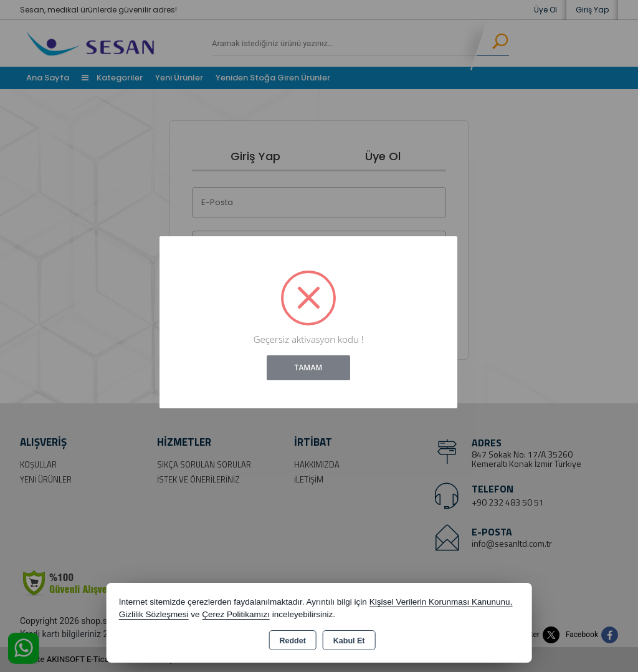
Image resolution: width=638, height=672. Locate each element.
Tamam (309, 367)
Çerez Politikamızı (236, 614)
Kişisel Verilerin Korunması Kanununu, (441, 602)
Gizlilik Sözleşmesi (154, 614)
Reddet (292, 641)
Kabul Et (349, 641)
